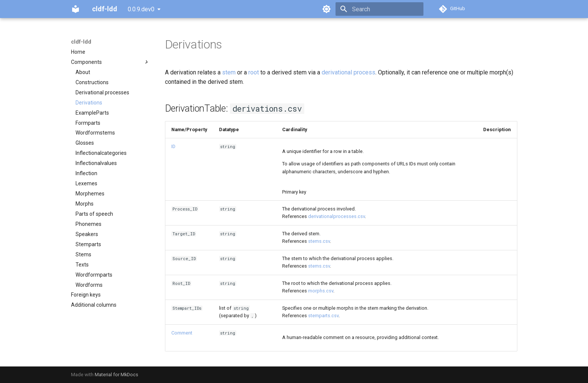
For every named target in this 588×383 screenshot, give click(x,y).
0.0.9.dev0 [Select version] (141, 9)
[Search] (379, 9)
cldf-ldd (81, 42)
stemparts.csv (323, 316)
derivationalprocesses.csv (336, 216)
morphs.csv (321, 291)
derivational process (348, 72)
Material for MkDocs (116, 375)
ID (173, 146)
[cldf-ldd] (76, 9)
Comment (182, 333)
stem (229, 72)
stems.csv (319, 241)
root (254, 72)
